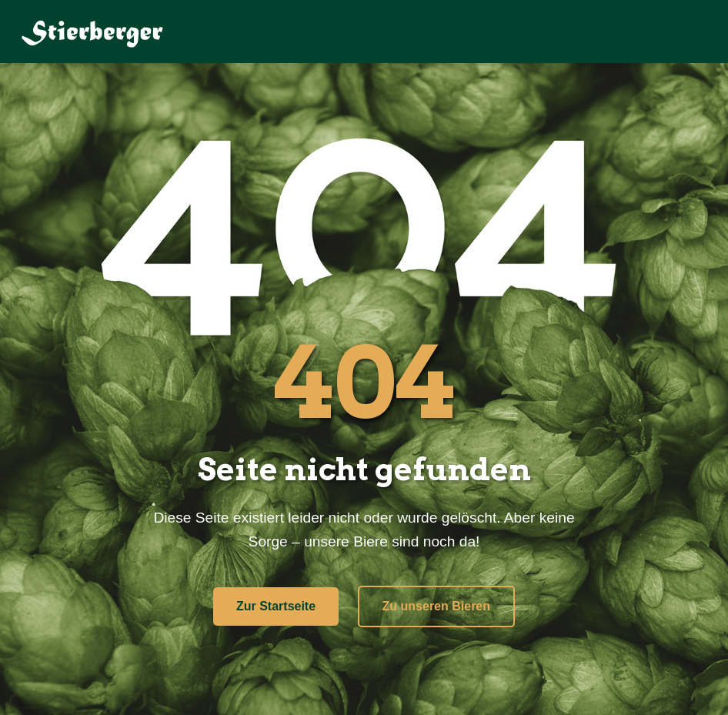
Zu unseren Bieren (436, 606)
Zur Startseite (276, 606)
